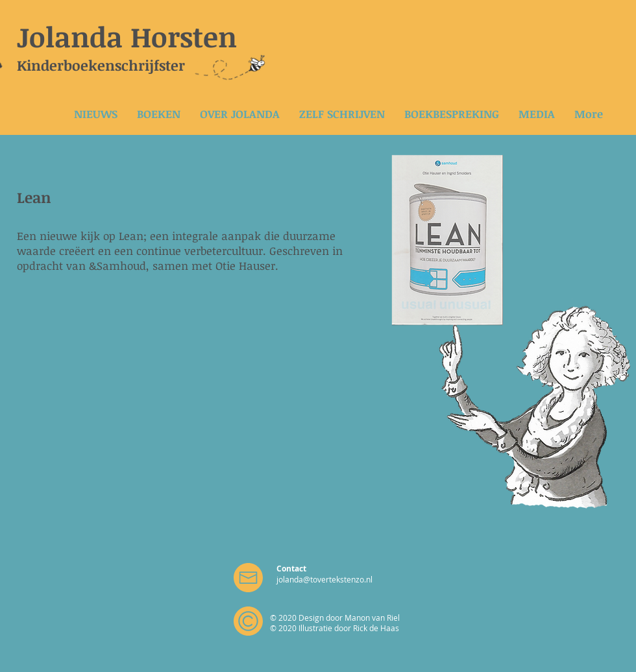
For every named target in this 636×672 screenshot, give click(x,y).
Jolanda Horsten (127, 36)
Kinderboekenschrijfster (101, 65)
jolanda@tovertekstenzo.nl (324, 579)
